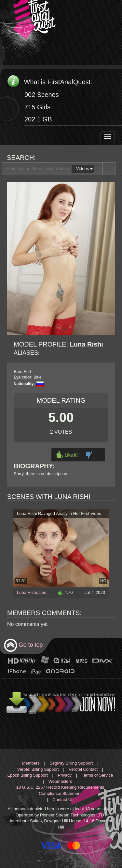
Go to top (23, 645)
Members (31, 763)
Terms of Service (97, 775)
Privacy (65, 775)
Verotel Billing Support (38, 769)
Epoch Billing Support (27, 775)
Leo (43, 592)
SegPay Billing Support (71, 763)
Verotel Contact (83, 769)
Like (67, 455)
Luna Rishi (27, 592)
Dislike (89, 455)
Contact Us (63, 800)
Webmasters (60, 781)
